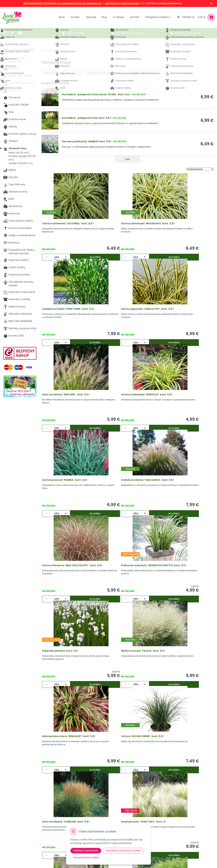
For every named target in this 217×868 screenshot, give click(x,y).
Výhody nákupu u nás (110, 807)
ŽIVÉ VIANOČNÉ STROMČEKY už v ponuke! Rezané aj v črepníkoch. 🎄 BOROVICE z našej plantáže (81, 3)
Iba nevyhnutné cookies (86, 858)
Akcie (62, 17)
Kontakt (52, 835)
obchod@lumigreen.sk (21, 828)
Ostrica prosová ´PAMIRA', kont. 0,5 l (67, 412)
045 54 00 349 (16, 825)
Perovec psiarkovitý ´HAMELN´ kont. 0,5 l (87, 141)
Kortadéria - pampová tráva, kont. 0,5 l (86, 118)
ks (58, 259)
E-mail (158, 819)
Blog (50, 828)
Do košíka (84, 259)
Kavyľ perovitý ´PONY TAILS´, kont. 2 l (67, 691)
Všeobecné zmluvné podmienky (117, 821)
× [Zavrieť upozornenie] (211, 3)
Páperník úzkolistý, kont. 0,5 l (120, 505)
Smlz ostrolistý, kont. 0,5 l (118, 691)
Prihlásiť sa (188, 17)
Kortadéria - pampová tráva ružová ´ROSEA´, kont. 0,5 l (96, 94)
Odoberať (166, 859)
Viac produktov (128, 745)
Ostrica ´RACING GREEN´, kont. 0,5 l (123, 598)
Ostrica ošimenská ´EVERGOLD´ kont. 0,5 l (185, 319)
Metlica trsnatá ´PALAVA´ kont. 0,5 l (181, 505)
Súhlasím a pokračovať (86, 851)
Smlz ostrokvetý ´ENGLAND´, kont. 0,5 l (125, 319)
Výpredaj (91, 17)
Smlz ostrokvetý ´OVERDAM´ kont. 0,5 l (183, 598)
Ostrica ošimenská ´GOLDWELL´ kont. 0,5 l (70, 226)
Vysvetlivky (104, 814)
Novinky (75, 17)
